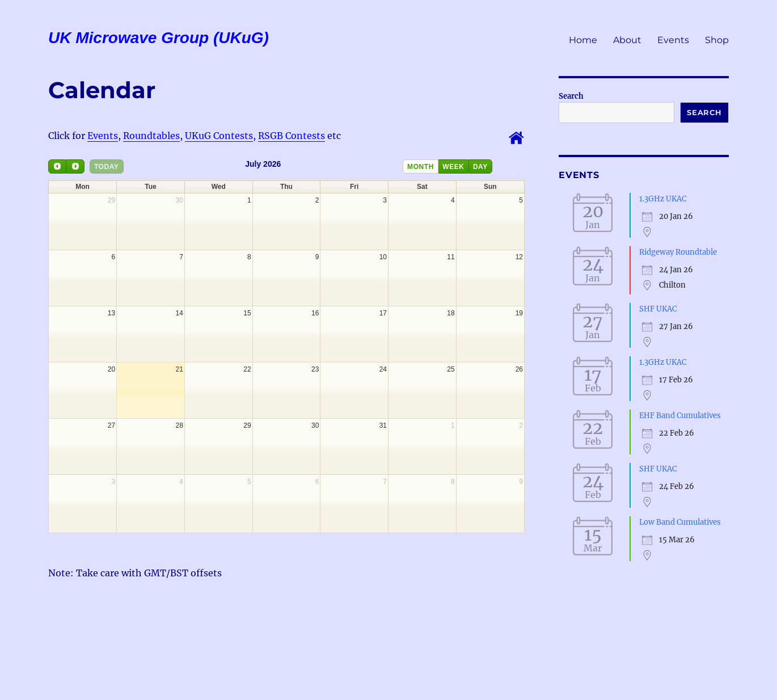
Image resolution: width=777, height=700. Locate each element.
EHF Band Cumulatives (680, 416)
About (627, 40)
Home (583, 40)
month (421, 167)
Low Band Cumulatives (680, 522)
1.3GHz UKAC (663, 199)
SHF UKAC (658, 309)
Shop (717, 40)
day (480, 167)
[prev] (57, 166)
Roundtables (151, 136)
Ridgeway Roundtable (678, 252)
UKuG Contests (219, 136)
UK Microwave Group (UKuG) (159, 38)
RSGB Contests (292, 136)
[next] (75, 166)
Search (571, 96)
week (453, 167)
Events (673, 40)
